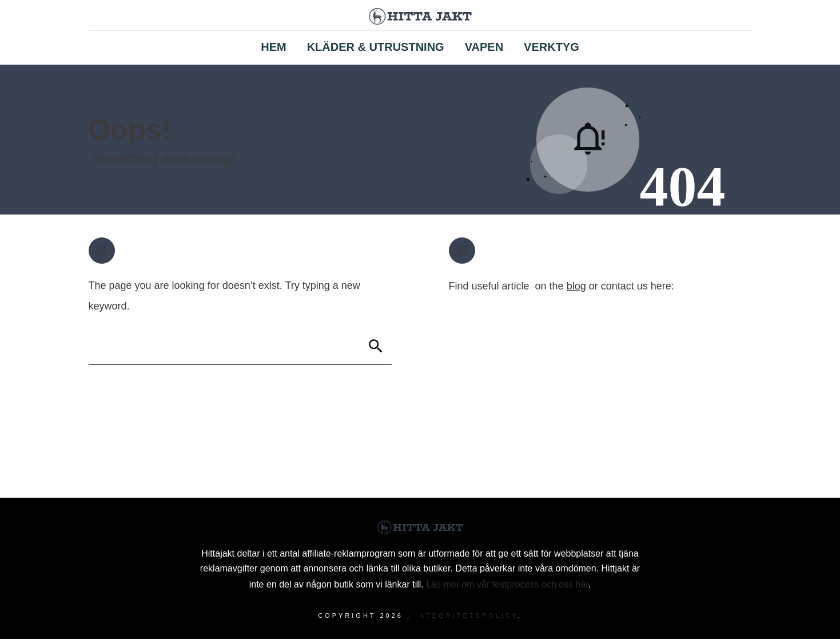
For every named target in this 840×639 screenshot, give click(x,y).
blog (576, 286)
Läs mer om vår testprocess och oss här (507, 584)
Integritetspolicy (467, 616)
